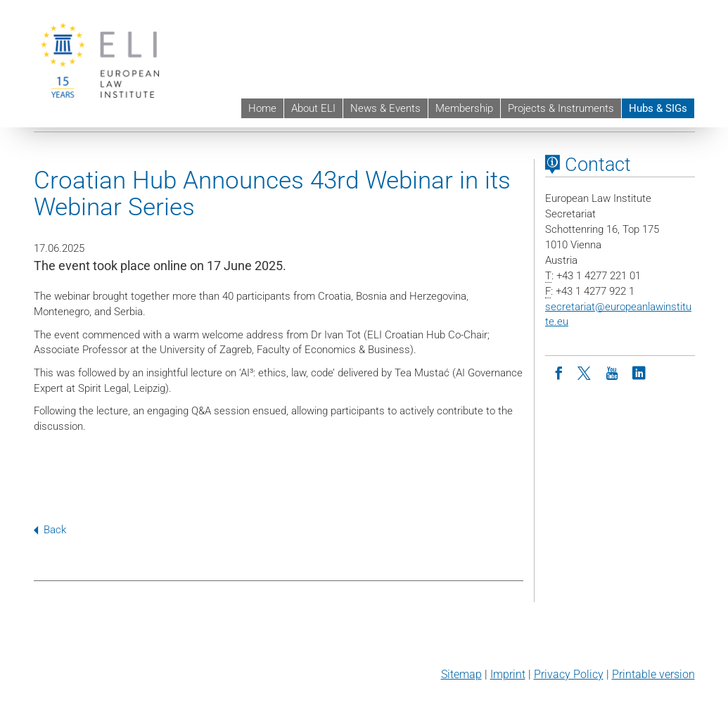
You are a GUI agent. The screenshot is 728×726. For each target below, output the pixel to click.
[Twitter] (585, 372)
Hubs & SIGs (658, 108)
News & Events (385, 108)
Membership (464, 108)
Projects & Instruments (561, 108)
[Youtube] (612, 372)
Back (50, 530)
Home (262, 108)
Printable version (653, 674)
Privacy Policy (569, 674)
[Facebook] (558, 372)
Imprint (508, 674)
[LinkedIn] (639, 372)
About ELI (313, 108)
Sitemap (461, 674)
